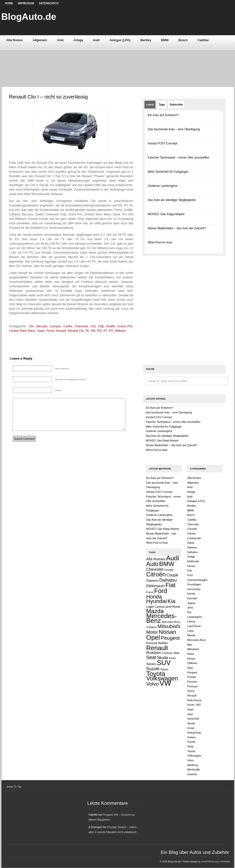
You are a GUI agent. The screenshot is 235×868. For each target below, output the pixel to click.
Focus (150, 592)
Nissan (167, 632)
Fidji (101, 326)
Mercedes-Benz (162, 618)
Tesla (190, 746)
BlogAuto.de (29, 17)
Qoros (191, 691)
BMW (165, 40)
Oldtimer (192, 663)
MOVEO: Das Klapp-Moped (166, 214)
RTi (111, 331)
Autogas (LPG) (120, 40)
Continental (194, 538)
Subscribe (176, 104)
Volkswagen (162, 678)
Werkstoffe (194, 769)
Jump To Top (14, 787)
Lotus (190, 631)
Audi (96, 40)
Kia (171, 601)
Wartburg (193, 765)
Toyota (156, 674)
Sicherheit (193, 719)
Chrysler (169, 570)
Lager (150, 607)
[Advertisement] (117, 63)
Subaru (151, 664)
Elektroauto (155, 586)
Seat (151, 657)
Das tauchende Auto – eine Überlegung (174, 129)
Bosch (183, 40)
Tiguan (164, 669)
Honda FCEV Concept (163, 143)
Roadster (154, 653)
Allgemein (40, 40)
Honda (154, 597)
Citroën (156, 574)
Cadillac (203, 40)
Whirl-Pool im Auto (160, 242)
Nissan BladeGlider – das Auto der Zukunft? (177, 228)
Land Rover (173, 607)
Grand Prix (125, 326)
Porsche (152, 643)
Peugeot (170, 638)
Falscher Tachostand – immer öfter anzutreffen (179, 158)
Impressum (26, 3)
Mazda (155, 611)
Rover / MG (194, 705)
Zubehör (192, 774)
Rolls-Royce (194, 700)
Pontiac (192, 677)
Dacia (191, 543)
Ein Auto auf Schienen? (163, 115)
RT (105, 331)
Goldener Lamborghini (163, 186)
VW (165, 683)
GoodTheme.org (210, 862)
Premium (193, 686)
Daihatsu (168, 580)
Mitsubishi (169, 626)
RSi (99, 331)
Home (9, 3)
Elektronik (193, 561)
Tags (162, 104)
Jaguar (191, 603)
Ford (161, 591)
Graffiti (111, 326)
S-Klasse (167, 653)
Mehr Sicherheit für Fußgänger (168, 172)
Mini (190, 645)
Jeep (190, 607)
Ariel (60, 40)
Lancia (159, 607)
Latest (150, 104)
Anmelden (225, 862)
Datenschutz (49, 3)
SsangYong (194, 733)
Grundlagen (194, 584)
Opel (153, 637)
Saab (176, 653)
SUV (164, 663)
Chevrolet (155, 569)
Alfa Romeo (15, 40)
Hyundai (156, 601)
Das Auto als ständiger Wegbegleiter (172, 200)
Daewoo (152, 581)
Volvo (152, 684)
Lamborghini (195, 617)
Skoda (163, 658)
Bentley (146, 40)
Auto (152, 564)
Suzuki (153, 669)
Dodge (191, 557)
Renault (157, 648)
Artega (78, 40)
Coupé (172, 575)
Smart (172, 658)
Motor (152, 632)
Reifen (163, 643)
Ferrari (191, 566)
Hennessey (194, 589)
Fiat (170, 585)
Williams (120, 331)
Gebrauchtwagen (197, 580)
